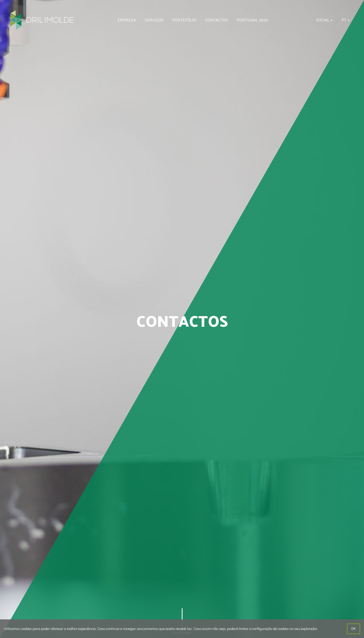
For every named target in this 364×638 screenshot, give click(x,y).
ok (354, 629)
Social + (324, 20)
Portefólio (184, 20)
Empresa (127, 20)
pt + (346, 20)
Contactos (217, 20)
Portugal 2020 (252, 20)
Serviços (154, 20)
